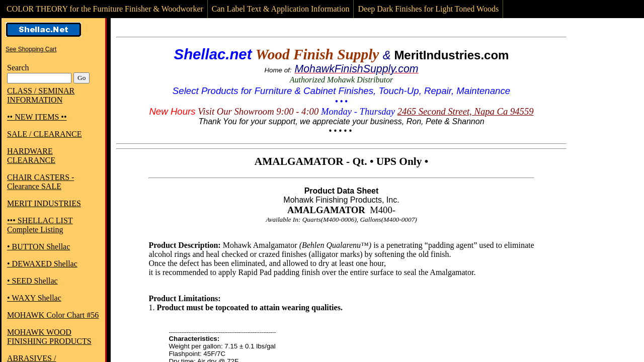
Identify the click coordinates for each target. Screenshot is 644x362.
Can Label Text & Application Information (281, 9)
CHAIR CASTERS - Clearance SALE (41, 182)
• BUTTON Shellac (38, 247)
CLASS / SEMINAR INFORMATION (41, 95)
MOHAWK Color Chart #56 (53, 315)
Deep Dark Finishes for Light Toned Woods (428, 9)
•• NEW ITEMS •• (37, 117)
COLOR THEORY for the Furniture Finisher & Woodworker (105, 9)
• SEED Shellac (32, 281)
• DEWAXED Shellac (42, 264)
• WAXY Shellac (34, 298)
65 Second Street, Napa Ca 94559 (470, 111)
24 (402, 111)
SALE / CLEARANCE (44, 134)
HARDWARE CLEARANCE (31, 156)
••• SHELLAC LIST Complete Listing (40, 225)
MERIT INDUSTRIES (44, 203)
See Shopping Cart (31, 49)
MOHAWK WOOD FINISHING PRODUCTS (49, 337)
